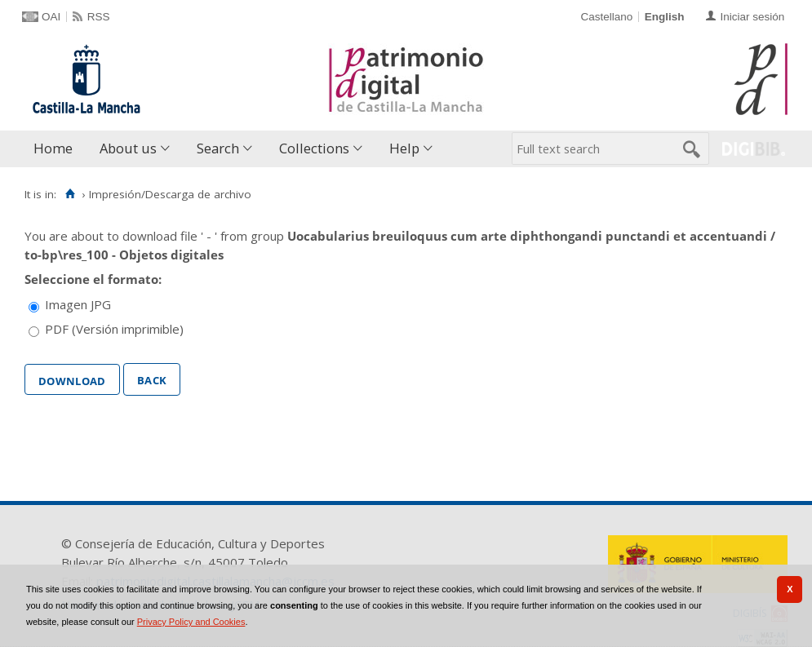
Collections (314, 148)
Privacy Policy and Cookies (191, 622)
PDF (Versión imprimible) (114, 329)
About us (128, 148)
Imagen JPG (78, 304)
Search (218, 148)
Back (152, 379)
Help (404, 148)
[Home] (70, 194)
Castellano (606, 17)
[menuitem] (57, 149)
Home (53, 148)
